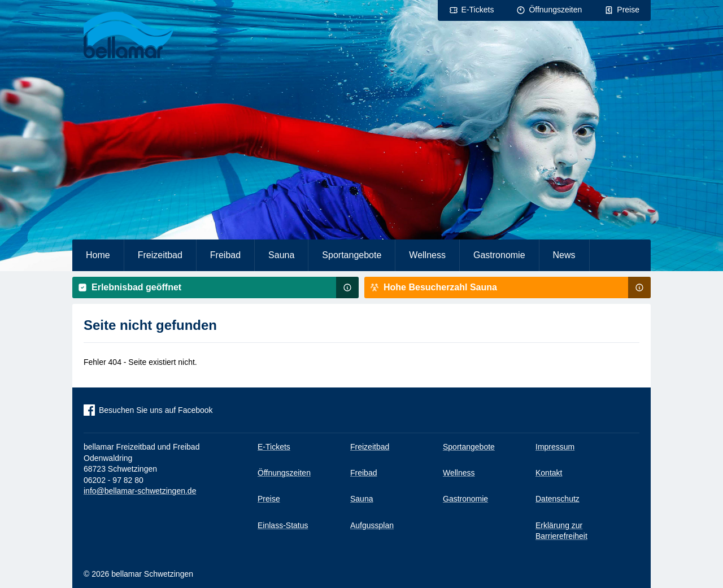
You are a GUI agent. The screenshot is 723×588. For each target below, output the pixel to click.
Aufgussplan (372, 525)
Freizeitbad (160, 255)
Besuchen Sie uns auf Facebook (156, 410)
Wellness (427, 255)
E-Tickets (478, 10)
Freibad (225, 255)
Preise (628, 10)
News (564, 255)
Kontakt (549, 473)
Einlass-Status (283, 525)
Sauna (281, 255)
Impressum (555, 447)
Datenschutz (558, 499)
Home (98, 255)
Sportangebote (352, 255)
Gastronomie (499, 255)
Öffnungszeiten (555, 10)
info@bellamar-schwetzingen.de (140, 491)
